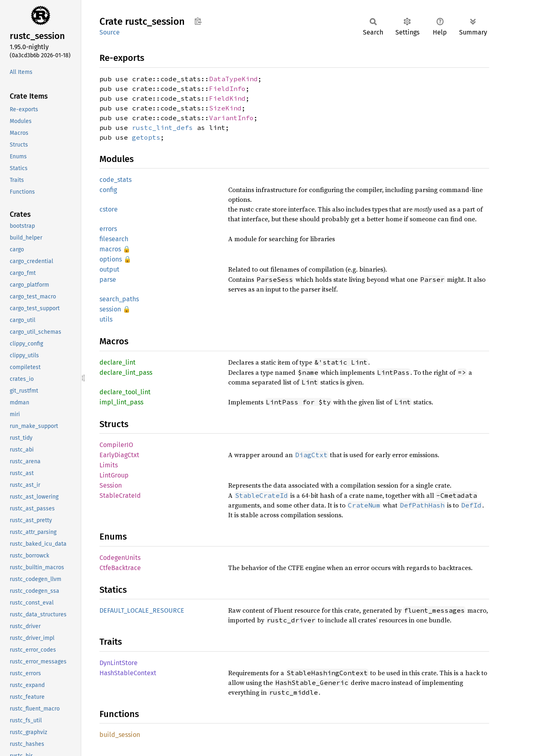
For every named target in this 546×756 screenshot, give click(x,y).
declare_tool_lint (125, 392)
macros (110, 249)
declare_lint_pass (126, 373)
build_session (120, 735)
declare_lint (118, 362)
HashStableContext (128, 673)
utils (106, 319)
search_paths (119, 299)
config (108, 190)
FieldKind (227, 98)
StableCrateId (120, 496)
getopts (146, 137)
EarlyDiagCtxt (119, 455)
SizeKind (225, 108)
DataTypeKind (233, 79)
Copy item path (198, 21)
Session (111, 485)
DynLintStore (119, 663)
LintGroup (114, 475)
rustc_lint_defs (162, 127)
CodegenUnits (120, 558)
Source (110, 32)
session (110, 309)
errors (108, 229)
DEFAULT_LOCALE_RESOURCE (142, 610)
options (111, 259)
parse (108, 280)
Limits (109, 465)
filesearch (114, 239)
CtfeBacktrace (120, 568)
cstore (109, 209)
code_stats (115, 180)
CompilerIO (116, 445)
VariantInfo (231, 118)
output (109, 269)
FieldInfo (227, 89)
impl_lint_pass (121, 402)
